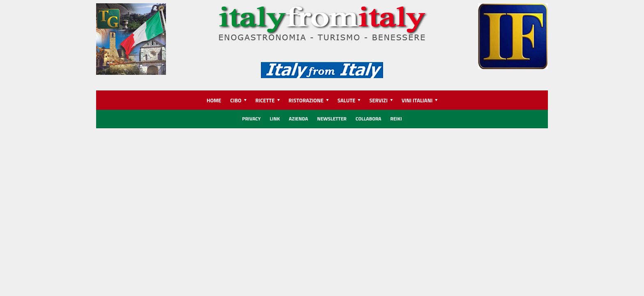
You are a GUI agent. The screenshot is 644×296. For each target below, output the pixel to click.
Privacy (252, 119)
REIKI (396, 119)
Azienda (298, 119)
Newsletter (332, 119)
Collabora (369, 119)
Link (275, 119)
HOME (214, 100)
